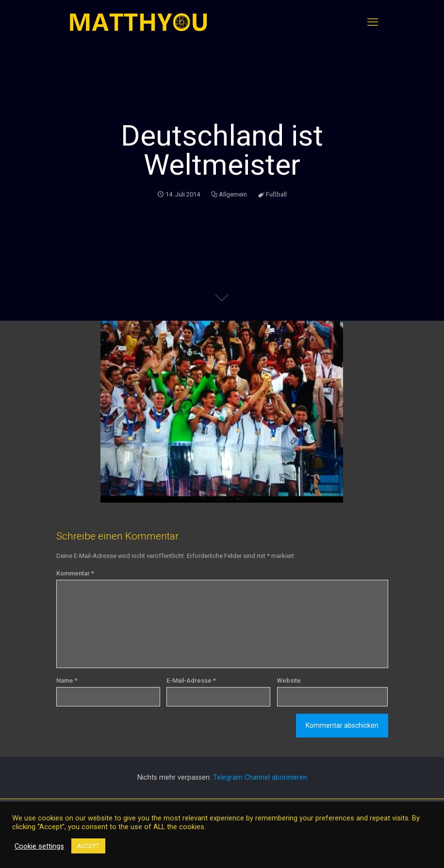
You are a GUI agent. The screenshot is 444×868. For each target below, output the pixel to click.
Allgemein (233, 194)
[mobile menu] (373, 22)
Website (289, 680)
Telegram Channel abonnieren (260, 777)
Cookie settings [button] (39, 846)
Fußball (276, 194)
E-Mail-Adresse (191, 680)
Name (67, 680)
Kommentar (75, 573)
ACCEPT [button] (88, 846)
